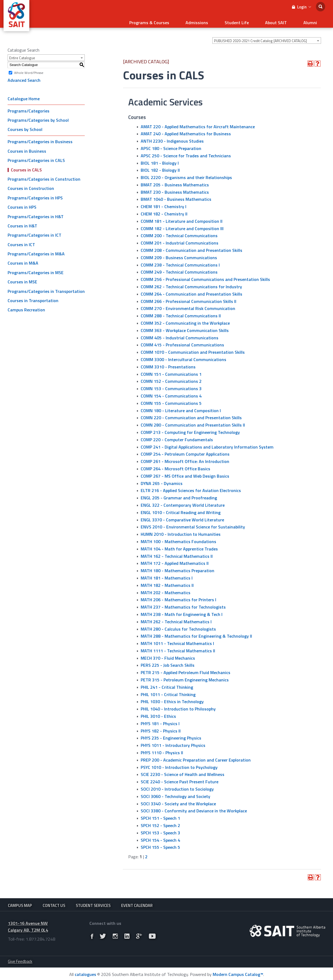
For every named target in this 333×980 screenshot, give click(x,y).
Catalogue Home (24, 95)
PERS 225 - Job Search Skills (168, 662)
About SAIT (284, 21)
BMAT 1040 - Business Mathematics (176, 196)
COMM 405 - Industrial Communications (180, 334)
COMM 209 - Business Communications (179, 254)
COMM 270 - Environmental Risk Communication (188, 305)
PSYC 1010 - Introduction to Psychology (179, 764)
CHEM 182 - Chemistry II (164, 211)
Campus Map (20, 902)
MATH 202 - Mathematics (166, 589)
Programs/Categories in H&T (36, 213)
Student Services (93, 902)
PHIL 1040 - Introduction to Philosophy (178, 706)
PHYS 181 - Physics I (160, 720)
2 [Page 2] (146, 853)
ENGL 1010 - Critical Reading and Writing (181, 509)
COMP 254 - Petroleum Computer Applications (185, 451)
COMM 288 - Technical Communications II (181, 312)
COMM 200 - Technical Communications (179, 232)
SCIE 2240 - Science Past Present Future (180, 778)
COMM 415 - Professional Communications (182, 342)
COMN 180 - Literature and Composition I (181, 407)
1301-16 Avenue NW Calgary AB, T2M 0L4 (28, 926)
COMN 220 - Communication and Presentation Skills (191, 414)
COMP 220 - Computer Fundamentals (177, 436)
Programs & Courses (174, 21)
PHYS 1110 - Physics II (162, 749)
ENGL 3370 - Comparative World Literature (182, 516)
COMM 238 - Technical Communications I (180, 261)
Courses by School (25, 126)
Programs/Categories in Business (40, 138)
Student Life (251, 21)
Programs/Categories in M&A (36, 251)
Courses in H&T (22, 223)
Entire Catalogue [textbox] (22, 55)
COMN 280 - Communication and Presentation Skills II (193, 422)
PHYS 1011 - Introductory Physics (173, 742)
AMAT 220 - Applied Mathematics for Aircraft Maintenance (198, 123)
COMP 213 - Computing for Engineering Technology (190, 429)
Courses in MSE (22, 278)
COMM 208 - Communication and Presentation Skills (191, 247)
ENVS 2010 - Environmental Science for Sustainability (193, 524)
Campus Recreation (26, 306)
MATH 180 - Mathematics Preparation (178, 567)
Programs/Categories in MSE (36, 269)
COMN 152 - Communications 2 (171, 378)
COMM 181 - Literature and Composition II (182, 218)
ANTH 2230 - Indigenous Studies (172, 138)
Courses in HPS (22, 204)
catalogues (85, 973)
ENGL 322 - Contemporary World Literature (183, 502)
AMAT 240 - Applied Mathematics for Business (186, 130)
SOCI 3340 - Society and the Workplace (178, 800)
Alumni (313, 21)
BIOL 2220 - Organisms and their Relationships (186, 174)
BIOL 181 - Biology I (160, 159)
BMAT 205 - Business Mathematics (175, 181)
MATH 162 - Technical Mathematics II (177, 553)
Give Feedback (20, 960)
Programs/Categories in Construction (44, 176)
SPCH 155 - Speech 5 (160, 844)
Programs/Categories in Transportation (46, 288)
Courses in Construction (31, 185)
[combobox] (267, 37)
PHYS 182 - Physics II (161, 727)
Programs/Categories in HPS (35, 194)
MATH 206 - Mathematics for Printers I (178, 596)
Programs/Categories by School (38, 117)
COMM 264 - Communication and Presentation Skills (191, 291)
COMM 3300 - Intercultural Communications (183, 356)
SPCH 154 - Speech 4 (160, 837)
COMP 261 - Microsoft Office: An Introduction (185, 458)
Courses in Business (27, 148)
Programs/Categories (29, 107)
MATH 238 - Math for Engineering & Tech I (182, 611)
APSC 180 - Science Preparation (171, 145)
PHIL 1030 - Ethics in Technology (172, 698)
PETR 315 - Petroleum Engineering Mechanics (185, 677)
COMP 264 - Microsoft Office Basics (175, 465)
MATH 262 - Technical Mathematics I (176, 618)
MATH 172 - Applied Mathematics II (175, 560)
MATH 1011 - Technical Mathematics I (177, 640)
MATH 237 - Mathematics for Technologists (183, 604)
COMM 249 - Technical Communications (179, 269)
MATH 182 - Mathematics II (167, 582)
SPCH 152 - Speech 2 (160, 822)
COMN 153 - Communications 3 (171, 385)
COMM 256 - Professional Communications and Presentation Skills (205, 276)
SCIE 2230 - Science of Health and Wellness (183, 771)
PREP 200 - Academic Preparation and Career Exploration (196, 757)
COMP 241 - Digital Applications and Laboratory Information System (207, 443)
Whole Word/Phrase (29, 69)
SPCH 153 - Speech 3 (160, 829)
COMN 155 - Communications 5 (171, 400)
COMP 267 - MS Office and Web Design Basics (185, 472)
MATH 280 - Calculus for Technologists (178, 625)
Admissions (216, 21)
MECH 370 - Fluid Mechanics (168, 655)
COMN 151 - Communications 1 (171, 371)
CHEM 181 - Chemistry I (164, 203)
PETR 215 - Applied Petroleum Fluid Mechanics (186, 669)
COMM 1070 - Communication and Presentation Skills (193, 349)
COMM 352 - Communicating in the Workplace (185, 320)
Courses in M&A (23, 260)
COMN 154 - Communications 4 (171, 393)
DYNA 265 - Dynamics (162, 480)
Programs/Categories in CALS (36, 157)
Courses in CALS (26, 166)
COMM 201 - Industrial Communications (180, 240)
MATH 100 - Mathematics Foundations (178, 538)
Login (301, 7)
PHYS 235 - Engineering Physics (171, 735)
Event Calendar (137, 902)
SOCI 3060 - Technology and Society (175, 793)
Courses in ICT (21, 241)
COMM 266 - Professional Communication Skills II (189, 298)
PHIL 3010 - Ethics (158, 713)
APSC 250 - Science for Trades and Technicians (186, 152)
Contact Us (54, 902)
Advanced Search (24, 77)
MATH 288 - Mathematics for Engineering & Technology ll (196, 633)
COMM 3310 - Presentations (168, 364)
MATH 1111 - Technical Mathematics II (178, 647)
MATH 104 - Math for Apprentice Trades (179, 545)
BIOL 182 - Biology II (160, 167)
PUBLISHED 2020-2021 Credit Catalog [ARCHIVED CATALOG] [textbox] (260, 37)
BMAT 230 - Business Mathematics (175, 189)
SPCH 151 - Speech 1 (160, 815)
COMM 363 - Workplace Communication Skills (185, 327)
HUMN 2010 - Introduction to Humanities (181, 531)
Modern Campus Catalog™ (238, 973)
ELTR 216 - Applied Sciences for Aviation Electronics (191, 487)
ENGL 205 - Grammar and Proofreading (179, 494)
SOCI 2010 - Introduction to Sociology (177, 786)
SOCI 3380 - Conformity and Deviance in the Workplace (194, 807)
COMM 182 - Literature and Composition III (182, 225)
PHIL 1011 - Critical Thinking (168, 691)
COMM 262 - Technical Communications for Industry (191, 283)
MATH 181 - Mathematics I (167, 575)
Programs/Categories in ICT (34, 232)
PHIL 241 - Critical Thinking (167, 684)
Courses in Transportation (33, 297)
